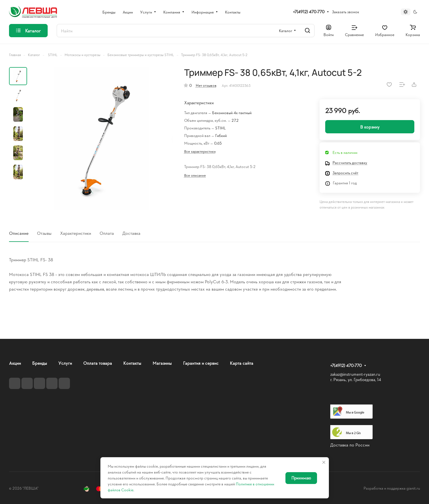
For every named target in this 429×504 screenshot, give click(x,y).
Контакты (132, 363)
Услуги (65, 363)
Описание (19, 233)
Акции (15, 363)
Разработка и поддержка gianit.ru (392, 488)
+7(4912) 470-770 (309, 12)
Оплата (107, 233)
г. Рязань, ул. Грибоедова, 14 (356, 380)
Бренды (40, 363)
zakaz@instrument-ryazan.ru (355, 374)
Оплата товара (98, 363)
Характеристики (76, 233)
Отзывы (44, 233)
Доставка (131, 233)
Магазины (162, 363)
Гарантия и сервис (201, 363)
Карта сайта (242, 363)
